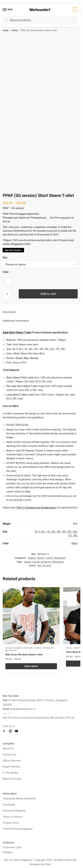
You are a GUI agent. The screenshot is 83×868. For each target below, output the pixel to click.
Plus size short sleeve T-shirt (22, 386)
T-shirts (15, 30)
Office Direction (12, 761)
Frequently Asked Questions (19, 799)
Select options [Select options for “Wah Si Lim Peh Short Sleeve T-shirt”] (31, 666)
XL (49, 532)
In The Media (10, 773)
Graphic (32, 558)
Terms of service (13, 817)
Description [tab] (9, 312)
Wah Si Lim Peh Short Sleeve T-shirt (24, 655)
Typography (48, 648)
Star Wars (28, 648)
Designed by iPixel (40, 864)
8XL (76, 536)
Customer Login (12, 847)
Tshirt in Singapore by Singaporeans (36, 508)
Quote (69, 648)
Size (5, 258)
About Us (8, 749)
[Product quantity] (7, 294)
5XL (70, 532)
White (74, 543)
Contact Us (9, 755)
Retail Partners (11, 767)
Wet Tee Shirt (44, 566)
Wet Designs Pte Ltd (62, 718)
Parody (40, 558)
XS (36, 532)
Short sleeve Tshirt (16, 378)
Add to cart (48, 294)
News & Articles (12, 779)
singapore (46, 562)
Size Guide (9, 805)
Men (26, 358)
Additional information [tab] (16, 321)
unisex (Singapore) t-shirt (17, 244)
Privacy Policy (11, 823)
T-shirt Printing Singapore (18, 829)
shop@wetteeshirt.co (23, 709)
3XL (59, 532)
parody (36, 562)
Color (6, 272)
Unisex (19, 358)
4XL (64, 532)
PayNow (8, 852)
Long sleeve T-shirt (17, 395)
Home (6, 30)
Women (34, 358)
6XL (75, 532)
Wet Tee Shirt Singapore (18, 860)
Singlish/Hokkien (14, 648)
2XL (53, 532)
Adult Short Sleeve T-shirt (17, 332)
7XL (70, 536)
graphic (28, 562)
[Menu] (8, 10)
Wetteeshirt (60, 558)
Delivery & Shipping (14, 811)
